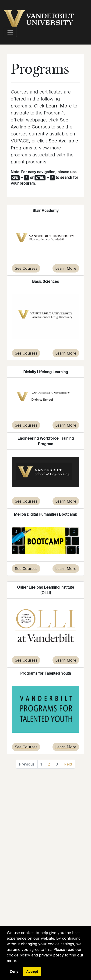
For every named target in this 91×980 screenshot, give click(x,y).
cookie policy (18, 955)
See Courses (26, 268)
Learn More (66, 268)
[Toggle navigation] (10, 32)
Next (68, 764)
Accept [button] (32, 971)
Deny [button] (14, 971)
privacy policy (51, 955)
